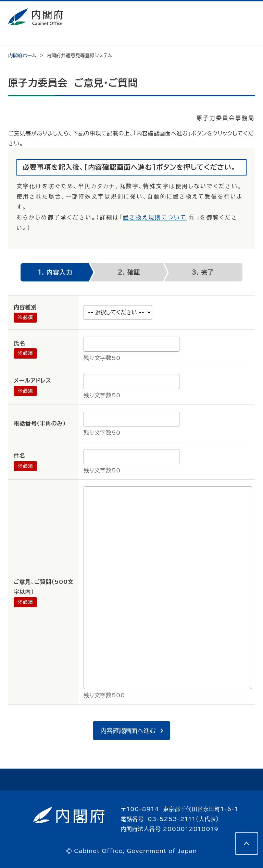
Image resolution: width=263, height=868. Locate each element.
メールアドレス (32, 381)
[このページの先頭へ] (247, 843)
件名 (20, 456)
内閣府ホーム (22, 56)
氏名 (20, 343)
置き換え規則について (155, 217)
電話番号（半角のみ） (40, 423)
